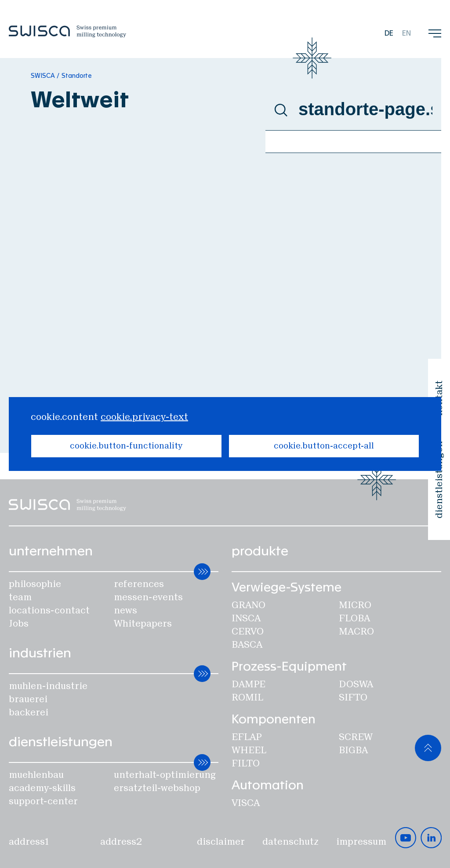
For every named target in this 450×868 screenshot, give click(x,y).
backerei (29, 712)
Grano (249, 605)
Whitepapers (143, 624)
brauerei (28, 699)
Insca (246, 618)
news (125, 610)
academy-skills (42, 788)
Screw (356, 737)
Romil (247, 697)
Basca (247, 645)
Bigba (353, 750)
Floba (354, 618)
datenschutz (290, 842)
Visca (246, 803)
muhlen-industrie (48, 686)
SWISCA (43, 76)
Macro (356, 631)
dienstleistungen (439, 480)
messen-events (148, 597)
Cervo (248, 631)
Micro (355, 605)
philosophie (35, 584)
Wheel (249, 750)
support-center (43, 801)
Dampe (249, 684)
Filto (246, 763)
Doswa (356, 684)
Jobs (19, 624)
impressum (361, 842)
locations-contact (49, 610)
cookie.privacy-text (144, 417)
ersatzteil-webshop (157, 788)
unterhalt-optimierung (165, 775)
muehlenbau (36, 775)
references (139, 584)
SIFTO (353, 697)
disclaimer (221, 842)
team (20, 597)
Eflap (247, 737)
